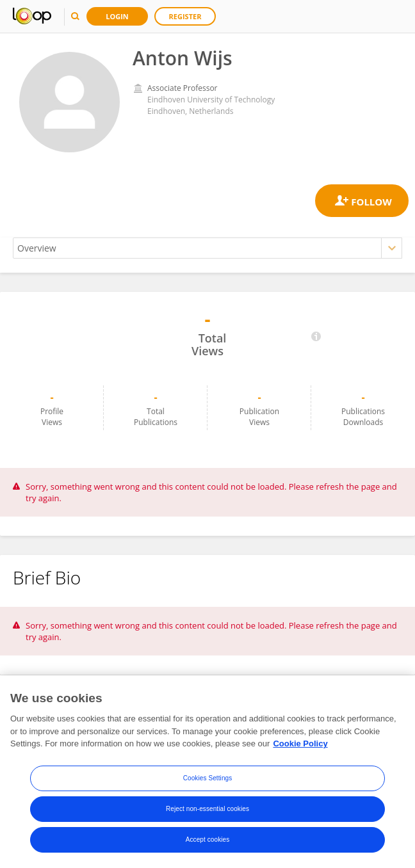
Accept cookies (208, 840)
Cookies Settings (208, 778)
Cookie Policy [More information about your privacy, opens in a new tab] (300, 743)
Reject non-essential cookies (207, 809)
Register (185, 16)
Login (117, 16)
